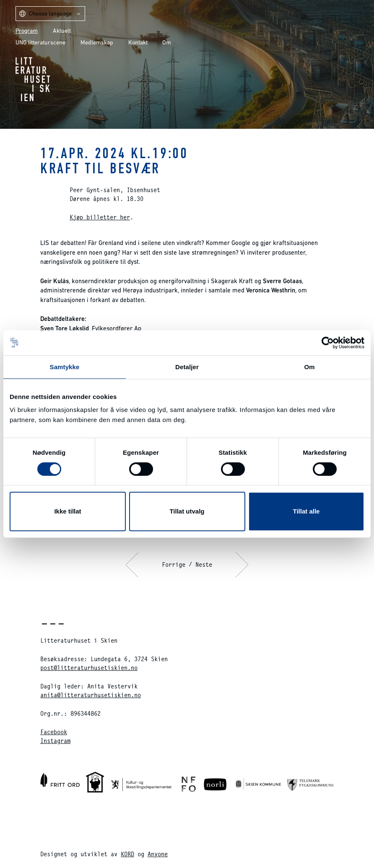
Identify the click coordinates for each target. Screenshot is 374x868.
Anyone (158, 854)
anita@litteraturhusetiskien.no (91, 695)
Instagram (55, 741)
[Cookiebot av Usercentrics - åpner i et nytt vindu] (328, 343)
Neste (204, 564)
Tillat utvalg (187, 511)
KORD (127, 854)
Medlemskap (97, 42)
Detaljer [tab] (187, 367)
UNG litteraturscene (40, 42)
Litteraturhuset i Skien (33, 79)
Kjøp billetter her (100, 217)
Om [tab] (309, 367)
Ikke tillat (68, 511)
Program (27, 31)
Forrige (174, 564)
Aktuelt (62, 31)
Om (167, 42)
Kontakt (138, 42)
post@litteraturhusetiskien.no (89, 668)
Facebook (54, 732)
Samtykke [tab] (65, 367)
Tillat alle (306, 511)
